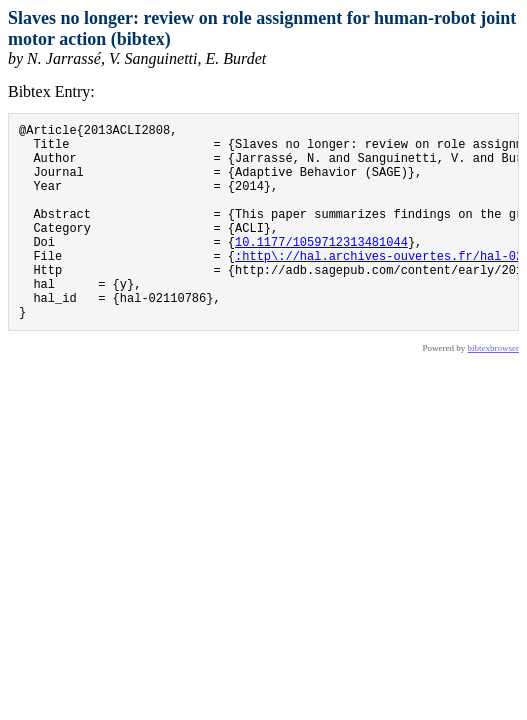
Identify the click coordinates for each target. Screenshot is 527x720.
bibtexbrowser (494, 390)
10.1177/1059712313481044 (321, 268)
